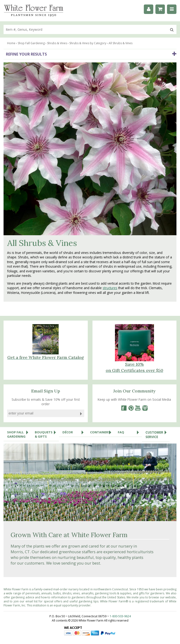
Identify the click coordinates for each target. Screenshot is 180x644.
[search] (85, 29)
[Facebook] (124, 408)
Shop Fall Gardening (19, 433)
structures (110, 288)
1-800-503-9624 (120, 616)
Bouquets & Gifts (47, 433)
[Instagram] (145, 408)
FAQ (130, 432)
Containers (102, 432)
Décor (75, 432)
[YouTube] (138, 408)
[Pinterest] (131, 408)
